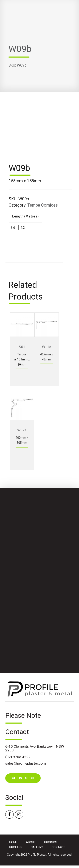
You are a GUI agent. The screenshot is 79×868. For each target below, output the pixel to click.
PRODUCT (51, 842)
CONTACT (58, 847)
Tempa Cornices (43, 205)
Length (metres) (25, 216)
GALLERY (37, 847)
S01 (22, 347)
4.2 (23, 228)
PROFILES (16, 847)
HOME (13, 842)
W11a (47, 347)
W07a (22, 430)
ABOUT (31, 842)
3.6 (13, 228)
